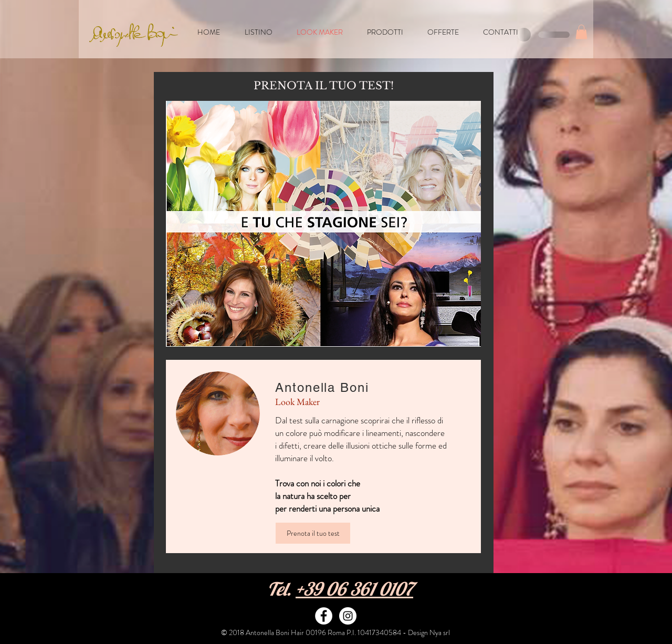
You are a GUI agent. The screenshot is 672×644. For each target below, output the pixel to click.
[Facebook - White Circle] (324, 616)
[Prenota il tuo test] (313, 533)
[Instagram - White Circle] (348, 616)
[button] (581, 32)
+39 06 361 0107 (354, 589)
